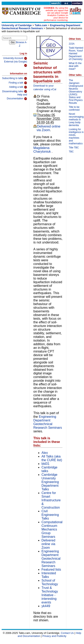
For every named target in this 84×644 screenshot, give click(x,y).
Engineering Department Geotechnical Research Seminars (41, 27)
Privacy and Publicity (54, 636)
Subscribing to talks (15, 78)
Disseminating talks (15, 91)
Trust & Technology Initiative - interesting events (50, 595)
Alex (45, 453)
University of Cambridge (17, 25)
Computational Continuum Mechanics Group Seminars (52, 529)
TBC (71, 152)
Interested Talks (49, 575)
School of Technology (50, 582)
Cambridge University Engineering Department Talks (50, 482)
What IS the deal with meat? (75, 66)
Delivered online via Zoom (49, 128)
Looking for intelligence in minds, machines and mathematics (76, 136)
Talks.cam (41, 25)
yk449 (46, 606)
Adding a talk (18, 87)
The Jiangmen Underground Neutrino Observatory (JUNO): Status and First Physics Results (76, 92)
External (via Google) (16, 64)
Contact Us (67, 633)
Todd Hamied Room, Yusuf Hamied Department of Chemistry (76, 54)
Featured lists (51, 570)
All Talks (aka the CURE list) (52, 458)
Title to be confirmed (74, 108)
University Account (15, 58)
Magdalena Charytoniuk (43, 150)
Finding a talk (18, 83)
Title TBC (74, 148)
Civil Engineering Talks (50, 515)
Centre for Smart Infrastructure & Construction (51, 500)
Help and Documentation (17, 97)
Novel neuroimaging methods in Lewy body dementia (76, 120)
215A (72, 44)
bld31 (45, 464)
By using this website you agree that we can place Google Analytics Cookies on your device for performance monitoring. (56, 14)
